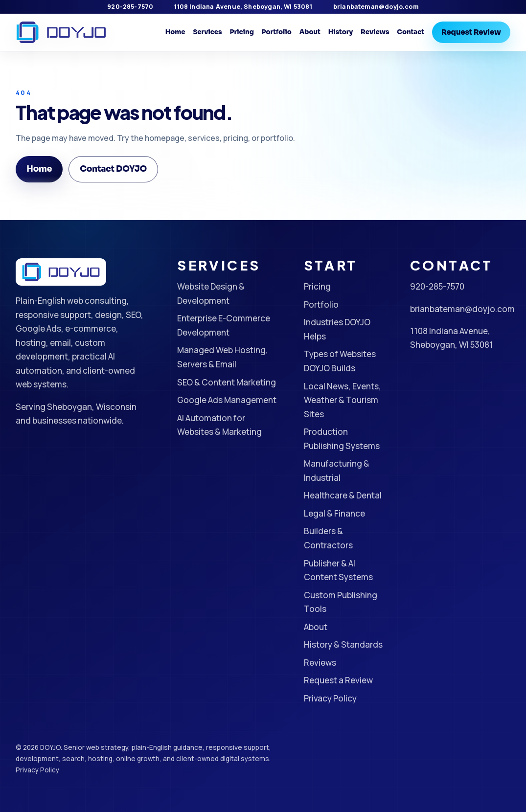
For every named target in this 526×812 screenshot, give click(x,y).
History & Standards (343, 644)
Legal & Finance (334, 513)
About (310, 32)
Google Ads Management (227, 400)
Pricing (241, 32)
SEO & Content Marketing (227, 382)
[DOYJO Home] (61, 33)
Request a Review (338, 680)
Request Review (471, 32)
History (341, 32)
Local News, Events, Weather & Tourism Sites (343, 400)
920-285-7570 (130, 7)
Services (208, 32)
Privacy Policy (330, 698)
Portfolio (277, 32)
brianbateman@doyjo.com (376, 7)
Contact (411, 32)
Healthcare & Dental (343, 495)
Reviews (375, 32)
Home (175, 32)
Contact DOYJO (113, 169)
